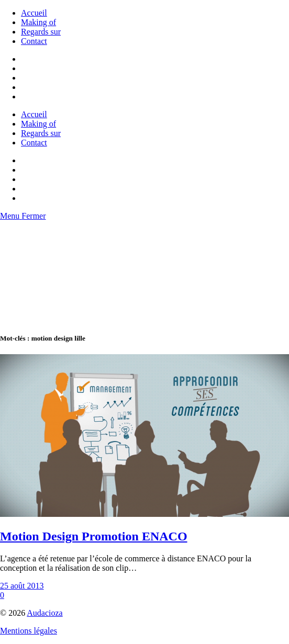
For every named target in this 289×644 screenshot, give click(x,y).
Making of (38, 22)
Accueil (34, 13)
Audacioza (45, 613)
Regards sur (41, 32)
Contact (34, 41)
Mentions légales (29, 631)
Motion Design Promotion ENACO (94, 536)
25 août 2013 (22, 586)
